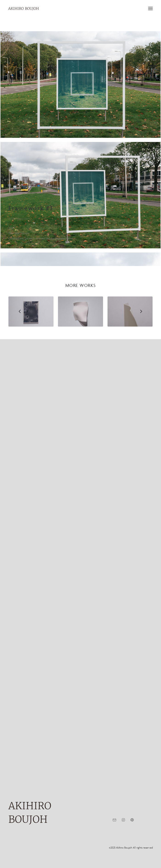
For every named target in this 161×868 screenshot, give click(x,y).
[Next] (141, 778)
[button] (150, 8)
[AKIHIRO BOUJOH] (24, 9)
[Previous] (20, 778)
